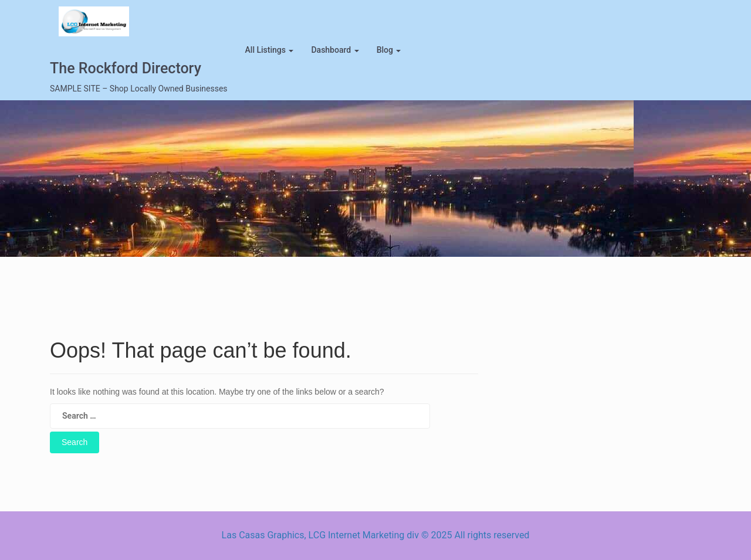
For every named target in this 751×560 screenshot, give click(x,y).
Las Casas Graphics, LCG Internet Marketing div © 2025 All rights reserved (376, 535)
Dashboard (335, 50)
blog (389, 50)
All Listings (270, 50)
